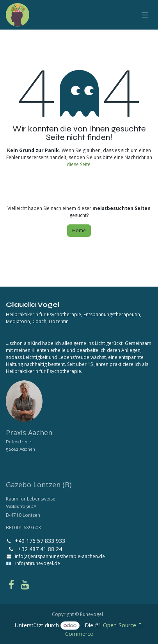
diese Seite (79, 164)
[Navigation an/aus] (145, 15)
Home (79, 230)
